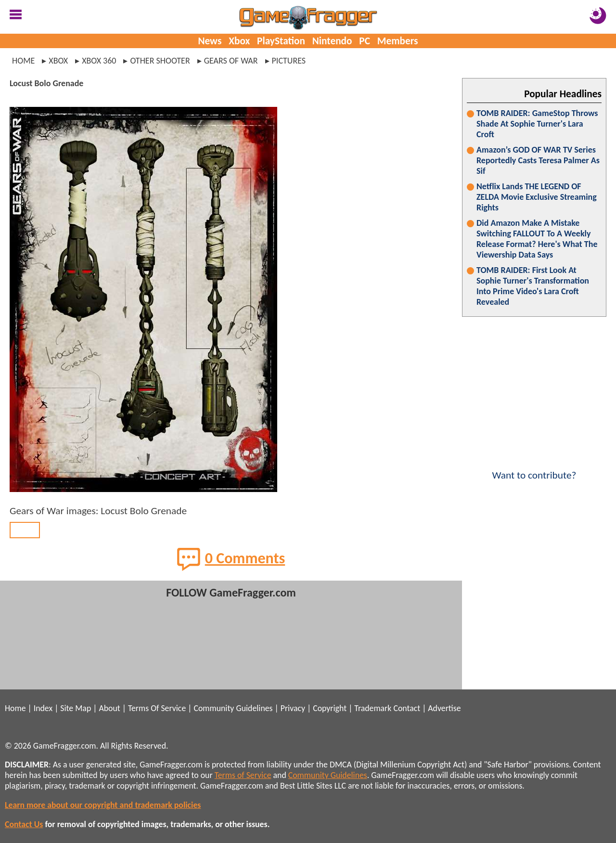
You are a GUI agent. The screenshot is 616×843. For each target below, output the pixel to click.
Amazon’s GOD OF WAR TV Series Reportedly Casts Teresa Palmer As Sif (538, 160)
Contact (407, 708)
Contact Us (24, 824)
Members (398, 41)
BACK (25, 530)
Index (43, 708)
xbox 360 (99, 61)
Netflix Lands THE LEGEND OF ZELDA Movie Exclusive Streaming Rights (537, 197)
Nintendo (332, 41)
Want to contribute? (534, 469)
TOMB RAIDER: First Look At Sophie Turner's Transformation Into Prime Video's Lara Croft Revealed (533, 286)
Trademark (373, 708)
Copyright (330, 708)
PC (365, 41)
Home (23, 61)
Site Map (76, 708)
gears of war (231, 61)
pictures (289, 61)
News (210, 41)
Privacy (293, 708)
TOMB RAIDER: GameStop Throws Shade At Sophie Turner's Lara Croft (537, 124)
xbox (58, 61)
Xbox (239, 41)
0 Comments (231, 559)
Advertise (444, 708)
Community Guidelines (233, 708)
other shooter (160, 61)
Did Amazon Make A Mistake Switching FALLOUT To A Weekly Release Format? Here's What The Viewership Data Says (537, 239)
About (109, 708)
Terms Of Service (157, 708)
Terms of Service (243, 775)
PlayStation (281, 41)
